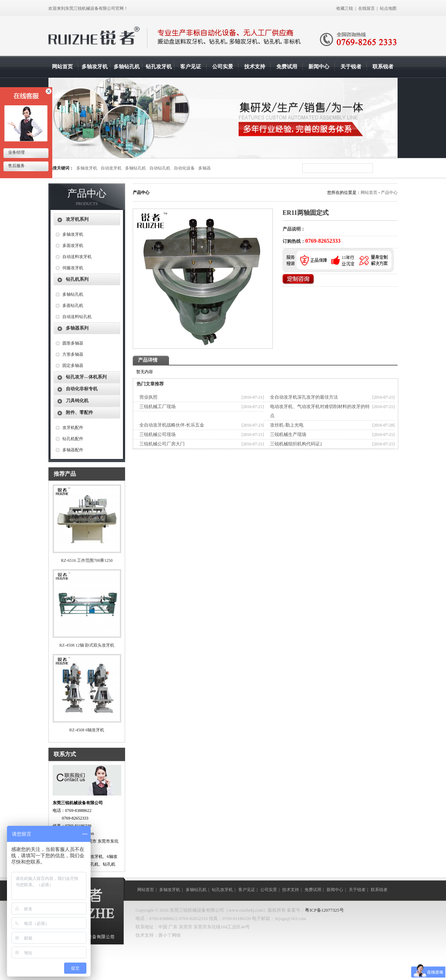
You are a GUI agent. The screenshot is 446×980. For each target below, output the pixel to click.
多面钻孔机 (73, 306)
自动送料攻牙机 (77, 257)
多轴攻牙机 (95, 67)
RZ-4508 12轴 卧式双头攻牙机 (87, 645)
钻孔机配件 (73, 439)
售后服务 (16, 166)
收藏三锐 (345, 8)
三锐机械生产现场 (288, 434)
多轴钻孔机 (127, 67)
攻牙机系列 (77, 219)
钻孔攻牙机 (159, 67)
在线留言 (367, 8)
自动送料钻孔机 (77, 317)
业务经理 (16, 152)
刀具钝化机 (77, 401)
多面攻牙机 (73, 246)
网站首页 (62, 67)
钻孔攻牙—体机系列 (86, 377)
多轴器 (205, 168)
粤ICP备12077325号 (324, 910)
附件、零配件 (79, 412)
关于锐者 (351, 67)
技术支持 (255, 67)
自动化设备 (184, 168)
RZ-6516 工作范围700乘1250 (87, 560)
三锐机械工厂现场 (157, 406)
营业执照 (148, 397)
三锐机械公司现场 (157, 434)
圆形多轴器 (73, 343)
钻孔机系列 (77, 279)
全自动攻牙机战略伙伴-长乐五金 (172, 425)
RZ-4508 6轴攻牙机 (87, 730)
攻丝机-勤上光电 (287, 425)
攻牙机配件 (73, 428)
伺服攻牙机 (73, 268)
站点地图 (388, 8)
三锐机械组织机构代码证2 (296, 444)
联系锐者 (383, 67)
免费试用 (287, 67)
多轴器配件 (73, 450)
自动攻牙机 (111, 168)
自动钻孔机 (160, 168)
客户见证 (191, 67)
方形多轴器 (73, 354)
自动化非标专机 (82, 389)
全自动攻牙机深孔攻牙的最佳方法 (304, 397)
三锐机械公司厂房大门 (162, 444)
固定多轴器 (73, 365)
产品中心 (389, 193)
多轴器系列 (77, 328)
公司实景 (223, 67)
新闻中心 (319, 67)
